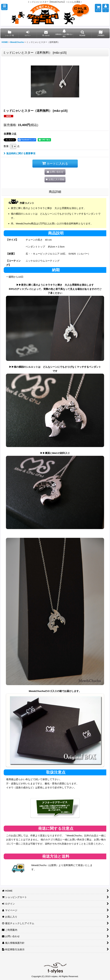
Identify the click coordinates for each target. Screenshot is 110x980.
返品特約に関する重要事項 (20, 153)
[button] (4, 7)
